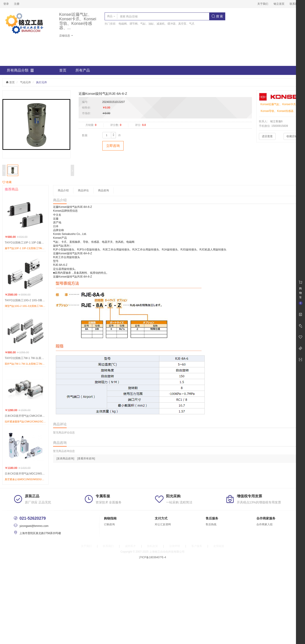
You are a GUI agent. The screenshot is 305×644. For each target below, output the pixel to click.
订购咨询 (109, 524)
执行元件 (42, 82)
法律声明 (175, 546)
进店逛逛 (267, 136)
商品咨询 (103, 190)
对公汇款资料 (163, 524)
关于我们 (263, 4)
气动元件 (26, 82)
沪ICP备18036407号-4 (152, 557)
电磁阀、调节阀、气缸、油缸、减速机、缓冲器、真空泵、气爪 (157, 24)
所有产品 (83, 70)
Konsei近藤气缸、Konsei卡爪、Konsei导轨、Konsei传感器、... (78, 21)
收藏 (7, 182)
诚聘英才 (130, 546)
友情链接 (219, 546)
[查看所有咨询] (86, 459)
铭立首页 (279, 4)
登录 (6, 4)
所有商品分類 (20, 70)
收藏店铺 (292, 136)
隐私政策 (152, 546)
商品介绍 (63, 190)
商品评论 (83, 190)
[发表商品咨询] (65, 459)
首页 (63, 70)
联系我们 (295, 4)
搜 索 (217, 16)
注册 (17, 4)
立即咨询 (113, 146)
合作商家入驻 (265, 524)
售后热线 (211, 524)
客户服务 (197, 546)
